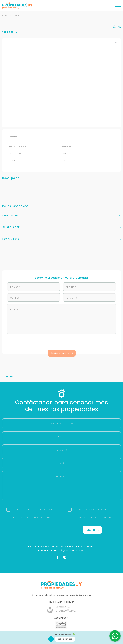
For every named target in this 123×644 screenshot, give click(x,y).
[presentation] (62, 343)
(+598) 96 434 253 (74, 551)
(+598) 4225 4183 (49, 551)
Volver (8, 376)
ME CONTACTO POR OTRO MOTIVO (94, 518)
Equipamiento (61, 239)
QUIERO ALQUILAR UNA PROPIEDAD (32, 510)
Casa (17, 16)
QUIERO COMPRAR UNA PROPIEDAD (32, 518)
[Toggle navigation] (118, 6)
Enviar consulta (62, 353)
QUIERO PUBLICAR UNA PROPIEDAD (94, 510)
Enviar (93, 530)
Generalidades (61, 227)
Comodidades (61, 216)
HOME (5, 16)
